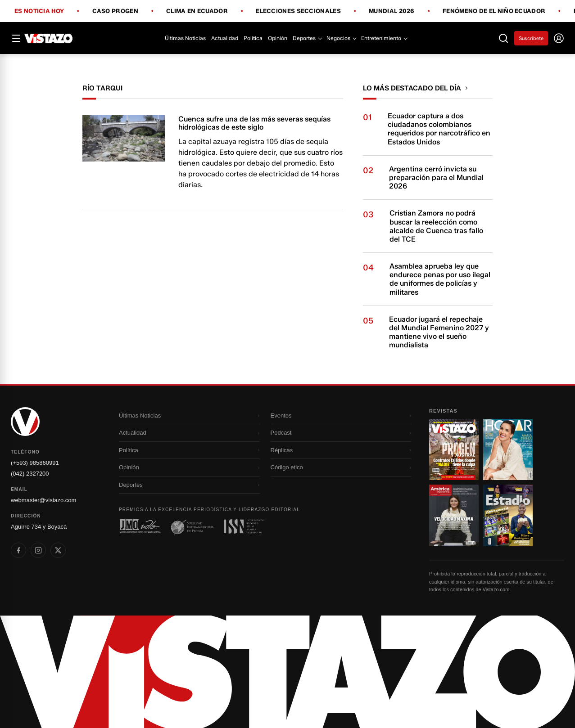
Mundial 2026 (392, 11)
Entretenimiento (384, 38)
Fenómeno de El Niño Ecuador (494, 11)
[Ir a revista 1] (454, 449)
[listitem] (18, 550)
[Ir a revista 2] (508, 449)
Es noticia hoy (39, 11)
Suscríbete (531, 38)
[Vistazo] (49, 38)
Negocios (341, 38)
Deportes (307, 38)
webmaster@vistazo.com (43, 500)
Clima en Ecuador (197, 11)
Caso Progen (115, 11)
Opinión (278, 38)
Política (253, 38)
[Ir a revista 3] (454, 515)
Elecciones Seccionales (298, 11)
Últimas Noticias (185, 38)
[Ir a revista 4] (508, 515)
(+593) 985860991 (35, 463)
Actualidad (225, 38)
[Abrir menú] (16, 38)
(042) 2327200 (30, 474)
